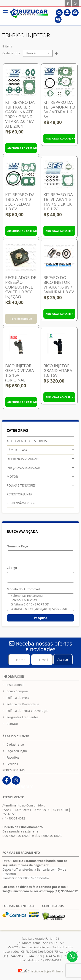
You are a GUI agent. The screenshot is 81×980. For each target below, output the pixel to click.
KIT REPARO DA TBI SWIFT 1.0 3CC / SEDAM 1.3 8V (20, 202)
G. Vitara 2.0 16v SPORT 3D (39, 604)
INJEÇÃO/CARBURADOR (23, 468)
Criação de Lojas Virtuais (41, 971)
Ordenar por (11, 53)
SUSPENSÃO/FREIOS (21, 503)
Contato (12, 724)
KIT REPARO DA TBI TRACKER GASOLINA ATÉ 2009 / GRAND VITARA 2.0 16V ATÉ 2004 (20, 114)
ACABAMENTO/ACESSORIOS (27, 441)
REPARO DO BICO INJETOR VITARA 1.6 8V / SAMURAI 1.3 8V (59, 285)
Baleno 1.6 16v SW (39, 600)
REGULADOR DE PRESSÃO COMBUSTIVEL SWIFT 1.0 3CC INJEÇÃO (21, 287)
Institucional (15, 685)
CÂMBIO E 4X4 (17, 450)
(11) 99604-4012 (14, 818)
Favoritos (13, 757)
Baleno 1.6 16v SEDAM (39, 596)
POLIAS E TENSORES (21, 485)
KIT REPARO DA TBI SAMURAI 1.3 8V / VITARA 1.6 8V (59, 109)
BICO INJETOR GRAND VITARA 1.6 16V (58, 370)
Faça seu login (17, 751)
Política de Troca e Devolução (27, 711)
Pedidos (12, 764)
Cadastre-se (15, 744)
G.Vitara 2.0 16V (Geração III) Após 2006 (39, 609)
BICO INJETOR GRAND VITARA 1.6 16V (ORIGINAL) (20, 373)
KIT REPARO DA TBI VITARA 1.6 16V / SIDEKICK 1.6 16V (58, 202)
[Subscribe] (63, 660)
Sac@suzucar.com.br (18, 891)
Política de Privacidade (23, 704)
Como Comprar (17, 691)
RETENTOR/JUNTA (19, 494)
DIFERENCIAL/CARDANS (24, 459)
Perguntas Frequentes (22, 717)
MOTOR (12, 476)
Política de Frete (18, 698)
